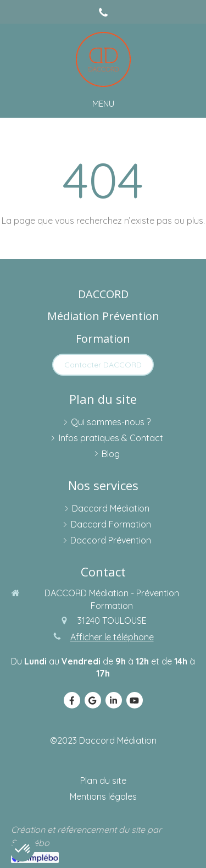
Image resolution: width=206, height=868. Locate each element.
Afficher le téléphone (112, 637)
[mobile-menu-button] (103, 104)
